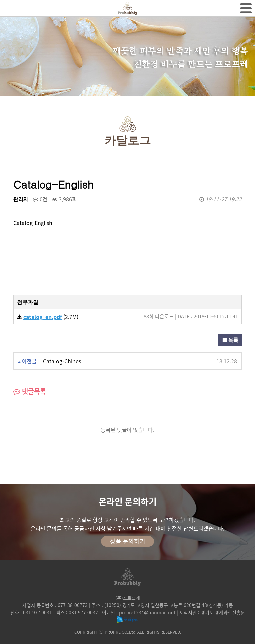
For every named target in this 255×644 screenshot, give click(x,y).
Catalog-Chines (62, 361)
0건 (40, 199)
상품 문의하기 (128, 541)
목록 (230, 340)
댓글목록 (30, 391)
